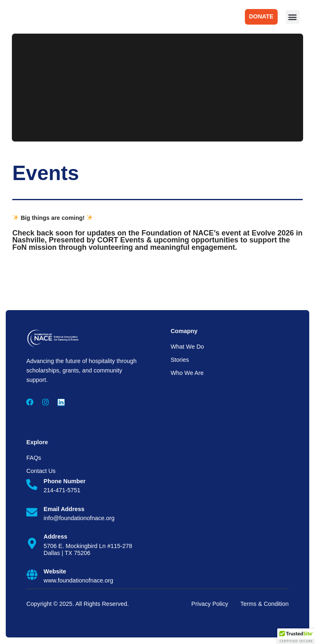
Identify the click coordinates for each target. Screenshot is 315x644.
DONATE (261, 16)
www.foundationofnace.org (78, 581)
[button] (293, 17)
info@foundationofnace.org (78, 519)
